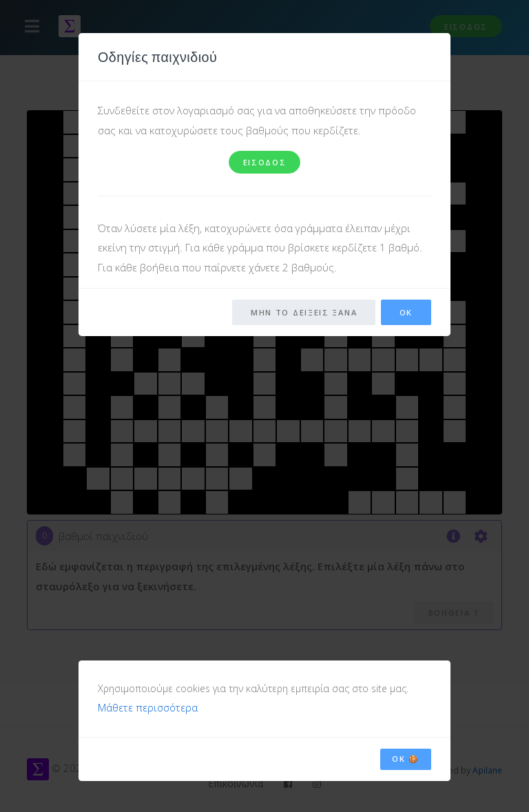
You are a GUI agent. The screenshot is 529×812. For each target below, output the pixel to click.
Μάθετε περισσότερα (148, 706)
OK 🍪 (406, 757)
